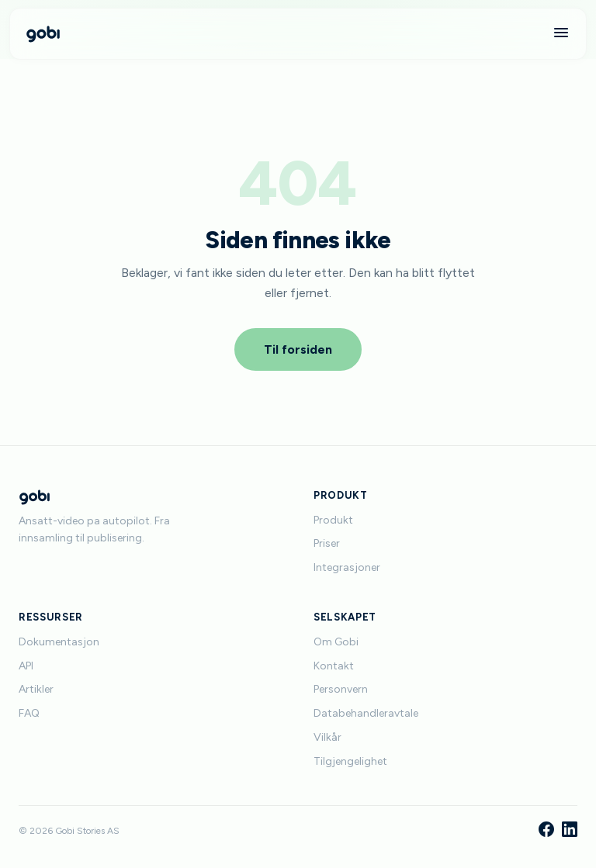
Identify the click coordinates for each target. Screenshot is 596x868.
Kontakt (334, 666)
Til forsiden (298, 349)
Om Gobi (336, 642)
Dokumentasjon (59, 642)
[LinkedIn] (570, 831)
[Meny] (561, 34)
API (26, 666)
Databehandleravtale (366, 713)
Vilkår (327, 737)
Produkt (333, 520)
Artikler (36, 689)
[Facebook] (546, 831)
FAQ (29, 713)
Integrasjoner (347, 567)
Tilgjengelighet (350, 761)
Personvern (341, 689)
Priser (327, 543)
